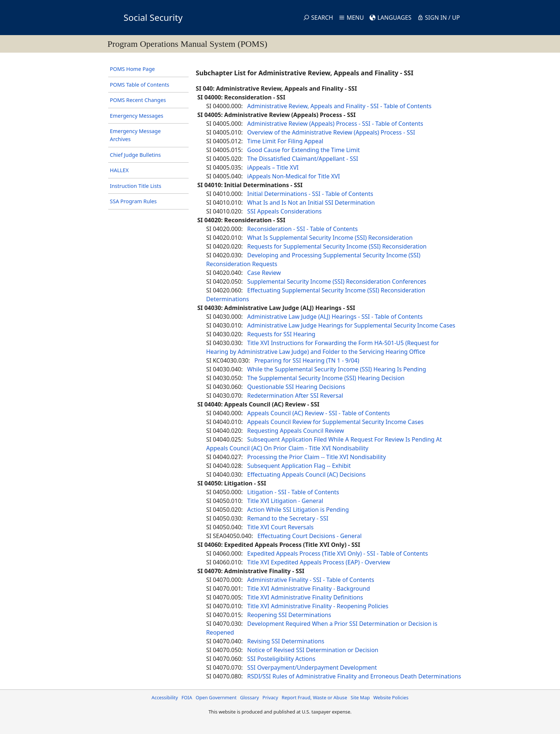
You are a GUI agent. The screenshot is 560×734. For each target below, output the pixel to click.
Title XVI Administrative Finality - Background (309, 589)
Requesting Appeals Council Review (296, 431)
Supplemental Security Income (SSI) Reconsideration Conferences (337, 281)
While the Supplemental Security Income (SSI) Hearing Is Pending (336, 369)
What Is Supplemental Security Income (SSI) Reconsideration (330, 238)
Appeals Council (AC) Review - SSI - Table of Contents (318, 413)
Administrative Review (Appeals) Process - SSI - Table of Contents (335, 124)
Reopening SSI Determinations (289, 615)
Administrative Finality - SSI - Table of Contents (311, 580)
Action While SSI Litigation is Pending (298, 510)
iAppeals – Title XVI (273, 167)
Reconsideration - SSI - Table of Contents (302, 229)
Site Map (360, 697)
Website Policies (391, 697)
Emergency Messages (137, 116)
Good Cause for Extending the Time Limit (303, 150)
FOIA (187, 697)
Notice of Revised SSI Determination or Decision (313, 650)
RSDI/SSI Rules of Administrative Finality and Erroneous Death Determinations (354, 676)
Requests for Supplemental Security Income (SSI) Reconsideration (337, 246)
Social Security (153, 17)
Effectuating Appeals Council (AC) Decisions (306, 474)
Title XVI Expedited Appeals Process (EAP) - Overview (319, 562)
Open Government (216, 697)
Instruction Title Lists (136, 186)
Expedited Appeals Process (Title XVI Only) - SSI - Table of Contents (337, 553)
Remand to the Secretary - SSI (288, 518)
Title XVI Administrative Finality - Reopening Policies (318, 606)
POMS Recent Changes (138, 100)
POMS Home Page (133, 69)
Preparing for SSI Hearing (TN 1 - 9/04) (307, 360)
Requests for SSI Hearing (281, 334)
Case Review (264, 273)
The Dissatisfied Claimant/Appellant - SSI (303, 159)
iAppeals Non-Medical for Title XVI (294, 176)
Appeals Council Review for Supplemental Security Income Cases (335, 422)
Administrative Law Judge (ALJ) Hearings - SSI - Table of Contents (335, 317)
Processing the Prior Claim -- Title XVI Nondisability (317, 457)
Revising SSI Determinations (286, 641)
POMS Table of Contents (140, 85)
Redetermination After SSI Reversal (295, 396)
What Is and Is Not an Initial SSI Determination (311, 203)
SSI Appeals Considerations (284, 211)
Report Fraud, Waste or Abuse (314, 697)
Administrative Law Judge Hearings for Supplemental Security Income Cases (351, 325)
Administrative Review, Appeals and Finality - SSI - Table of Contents (339, 106)
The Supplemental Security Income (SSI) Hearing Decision (326, 378)
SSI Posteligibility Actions (281, 659)
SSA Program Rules (133, 201)
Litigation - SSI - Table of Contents (293, 492)
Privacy (270, 697)
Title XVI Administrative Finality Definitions (305, 597)
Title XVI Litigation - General (285, 501)
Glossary (250, 697)
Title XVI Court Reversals (280, 527)
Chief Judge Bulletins (135, 155)
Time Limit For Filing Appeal (285, 141)
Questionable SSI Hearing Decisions (296, 387)
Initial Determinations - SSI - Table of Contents (310, 194)
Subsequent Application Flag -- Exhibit (299, 466)
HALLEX (119, 170)
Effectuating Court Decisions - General (309, 536)
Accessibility (165, 697)
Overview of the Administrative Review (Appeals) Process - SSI (331, 132)
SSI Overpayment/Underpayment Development (312, 667)
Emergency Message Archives (135, 135)
